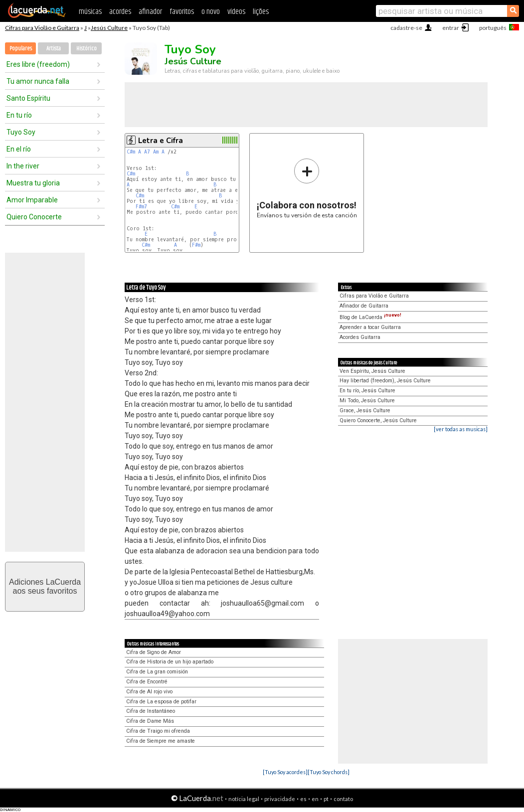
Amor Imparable (32, 200)
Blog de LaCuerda (370, 317)
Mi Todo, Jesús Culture (367, 401)
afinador (150, 12)
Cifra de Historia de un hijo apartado (170, 662)
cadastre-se (406, 28)
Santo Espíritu (28, 98)
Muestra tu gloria (33, 183)
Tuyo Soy (21, 132)
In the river (23, 166)
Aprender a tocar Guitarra (370, 327)
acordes (120, 12)
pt (326, 799)
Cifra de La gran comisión (157, 672)
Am (156, 152)
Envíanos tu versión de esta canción (307, 188)
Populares (21, 49)
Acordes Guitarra (360, 337)
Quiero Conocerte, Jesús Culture (378, 420)
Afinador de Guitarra (364, 306)
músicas (90, 12)
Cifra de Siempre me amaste (161, 741)
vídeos (236, 12)
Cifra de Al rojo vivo (149, 692)
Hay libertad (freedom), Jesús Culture (385, 381)
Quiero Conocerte (34, 217)
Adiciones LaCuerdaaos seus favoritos (45, 586)
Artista (54, 49)
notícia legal (244, 799)
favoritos (182, 12)
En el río (19, 149)
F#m (196, 245)
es (303, 799)
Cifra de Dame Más (150, 721)
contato (343, 799)
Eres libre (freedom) (38, 64)
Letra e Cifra (161, 141)
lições (261, 12)
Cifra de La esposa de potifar (161, 702)
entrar (451, 28)
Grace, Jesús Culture (365, 410)
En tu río (19, 115)
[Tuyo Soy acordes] (285, 772)
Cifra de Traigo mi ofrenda (158, 731)
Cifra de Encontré (147, 682)
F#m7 (141, 207)
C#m (131, 152)
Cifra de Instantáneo (151, 711)
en (315, 799)
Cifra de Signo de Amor (154, 652)
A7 (147, 152)
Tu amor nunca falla (38, 81)
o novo (211, 12)
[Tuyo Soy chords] (329, 772)
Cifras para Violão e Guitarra (42, 28)
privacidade (280, 799)
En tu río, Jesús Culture (367, 391)
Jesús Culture (109, 28)
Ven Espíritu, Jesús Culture (372, 371)
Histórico (87, 49)
